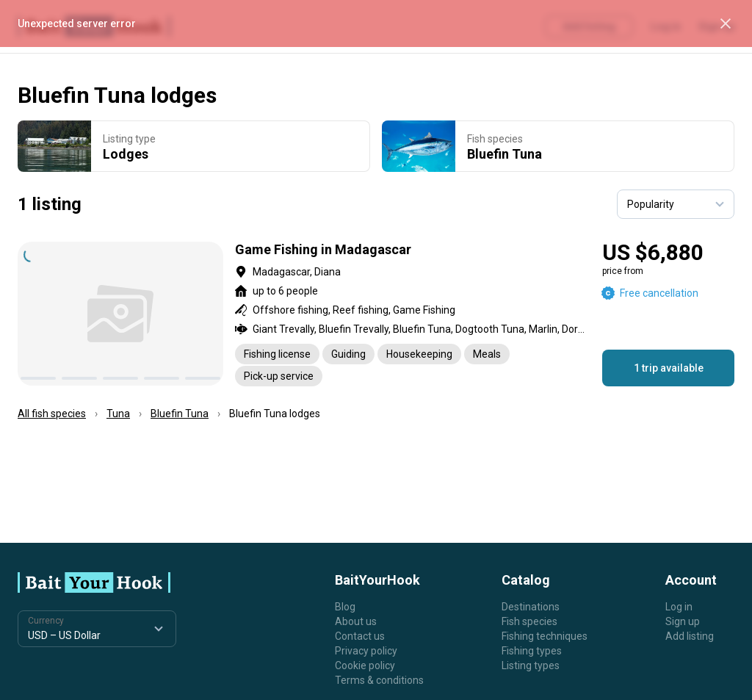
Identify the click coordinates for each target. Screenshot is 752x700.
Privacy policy (366, 651)
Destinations (531, 607)
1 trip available (669, 368)
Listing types (531, 665)
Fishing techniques (545, 636)
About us (356, 621)
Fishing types (532, 651)
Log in (679, 607)
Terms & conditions (379, 680)
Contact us (360, 636)
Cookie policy (365, 665)
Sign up (683, 621)
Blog (345, 607)
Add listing (690, 636)
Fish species (529, 621)
